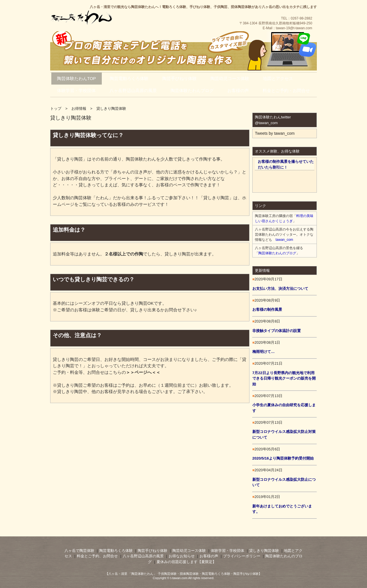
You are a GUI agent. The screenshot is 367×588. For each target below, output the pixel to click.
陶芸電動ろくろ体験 (129, 78)
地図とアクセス (278, 78)
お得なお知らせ (182, 556)
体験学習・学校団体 (76, 90)
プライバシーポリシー (242, 556)
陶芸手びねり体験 (179, 78)
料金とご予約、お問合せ (97, 556)
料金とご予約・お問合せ (286, 90)
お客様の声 (238, 90)
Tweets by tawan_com (275, 133)
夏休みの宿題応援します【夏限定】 (186, 562)
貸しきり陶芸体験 (264, 551)
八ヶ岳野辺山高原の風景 (133, 90)
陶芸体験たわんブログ (192, 90)
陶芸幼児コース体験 (230, 78)
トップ (56, 109)
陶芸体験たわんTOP (77, 78)
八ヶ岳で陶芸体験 (79, 551)
